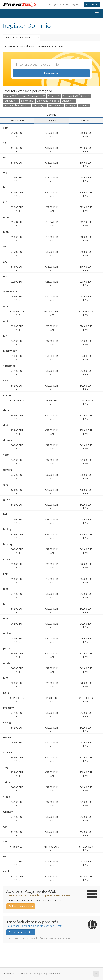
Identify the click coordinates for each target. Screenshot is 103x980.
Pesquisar (51, 73)
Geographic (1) (70, 96)
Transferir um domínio (21, 932)
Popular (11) (10, 96)
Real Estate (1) (56, 105)
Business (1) (54, 96)
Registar (75, 4)
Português (55, 4)
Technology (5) (11, 101)
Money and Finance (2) (48, 101)
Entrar (66, 4)
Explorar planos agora (21, 906)
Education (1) (69, 101)
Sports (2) (85, 96)
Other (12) (84, 105)
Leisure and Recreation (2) (17, 105)
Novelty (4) (71, 105)
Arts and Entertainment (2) (32, 96)
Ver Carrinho (92, 5)
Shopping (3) (39, 105)
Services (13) (27, 101)
